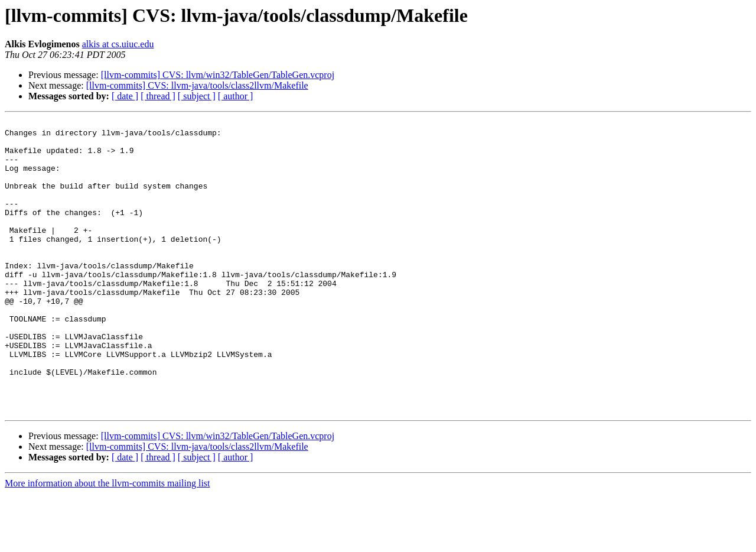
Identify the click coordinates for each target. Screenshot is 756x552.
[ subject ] (197, 96)
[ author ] (236, 96)
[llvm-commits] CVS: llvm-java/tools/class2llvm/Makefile (197, 85)
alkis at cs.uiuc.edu (118, 44)
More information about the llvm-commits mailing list (107, 542)
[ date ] (125, 96)
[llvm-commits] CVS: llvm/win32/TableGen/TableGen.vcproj (218, 75)
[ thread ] (158, 96)
